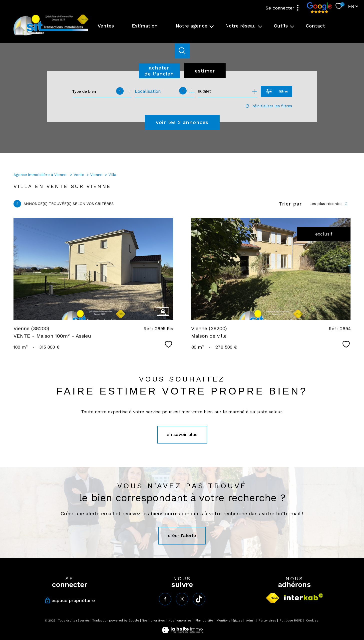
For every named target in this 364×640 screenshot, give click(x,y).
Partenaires (267, 620)
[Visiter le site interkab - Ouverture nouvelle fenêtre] (304, 597)
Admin (251, 620)
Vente (79, 175)
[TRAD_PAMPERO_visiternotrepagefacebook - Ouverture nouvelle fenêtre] (165, 599)
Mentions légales (229, 620)
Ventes (106, 26)
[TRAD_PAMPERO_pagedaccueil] (51, 35)
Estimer (205, 71)
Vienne (96, 175)
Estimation (145, 26)
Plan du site (204, 620)
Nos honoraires (153, 620)
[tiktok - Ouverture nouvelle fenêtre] (199, 599)
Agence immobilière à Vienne (41, 175)
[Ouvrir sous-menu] (212, 26)
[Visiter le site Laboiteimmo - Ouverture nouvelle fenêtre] (182, 632)
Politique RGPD (291, 620)
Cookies (312, 621)
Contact (315, 26)
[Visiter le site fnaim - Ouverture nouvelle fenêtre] (273, 598)
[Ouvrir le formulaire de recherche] (276, 91)
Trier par (290, 204)
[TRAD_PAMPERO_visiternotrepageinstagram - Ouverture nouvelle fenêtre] (182, 599)
